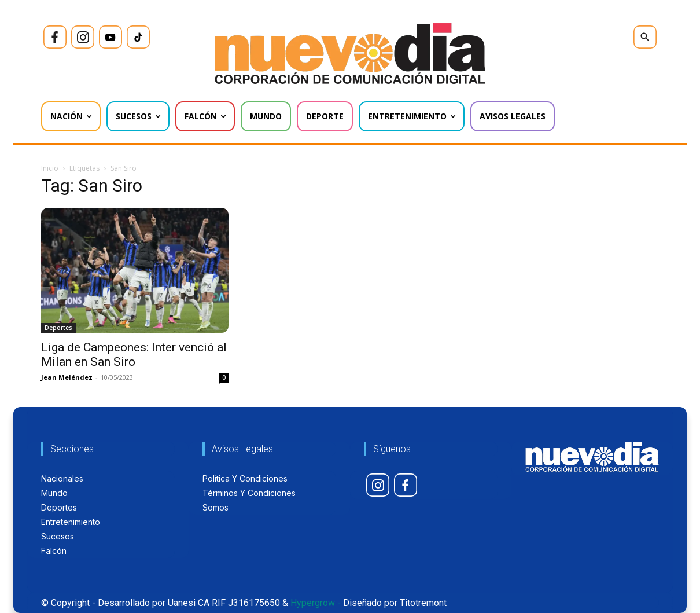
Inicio (50, 168)
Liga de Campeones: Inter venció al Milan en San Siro (134, 355)
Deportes (58, 328)
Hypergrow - (316, 603)
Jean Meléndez (67, 377)
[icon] (55, 37)
